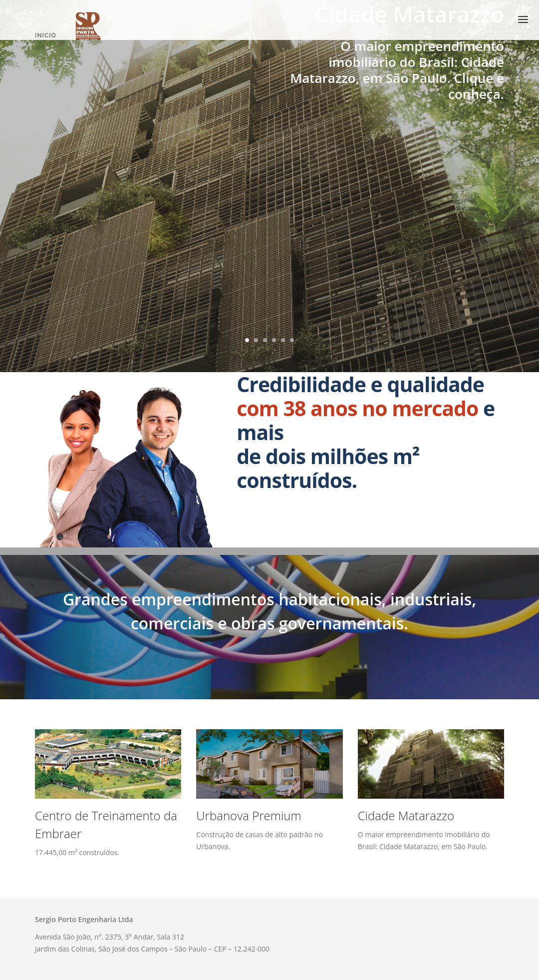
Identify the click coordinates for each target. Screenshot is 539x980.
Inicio (46, 35)
